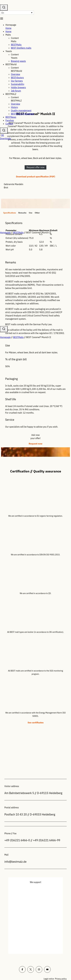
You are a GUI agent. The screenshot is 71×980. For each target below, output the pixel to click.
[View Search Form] (4, 8)
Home (8, 28)
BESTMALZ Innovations (22, 114)
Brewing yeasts (18, 61)
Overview (16, 74)
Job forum (16, 91)
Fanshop (10, 120)
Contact (9, 124)
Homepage (5, 233)
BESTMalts (16, 45)
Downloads (5, 138)
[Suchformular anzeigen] (4, 131)
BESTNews (11, 117)
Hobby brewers (18, 87)
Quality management (21, 110)
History (15, 107)
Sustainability (18, 84)
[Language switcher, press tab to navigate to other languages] (17, 13)
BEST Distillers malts (21, 48)
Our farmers (17, 81)
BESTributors (17, 78)
